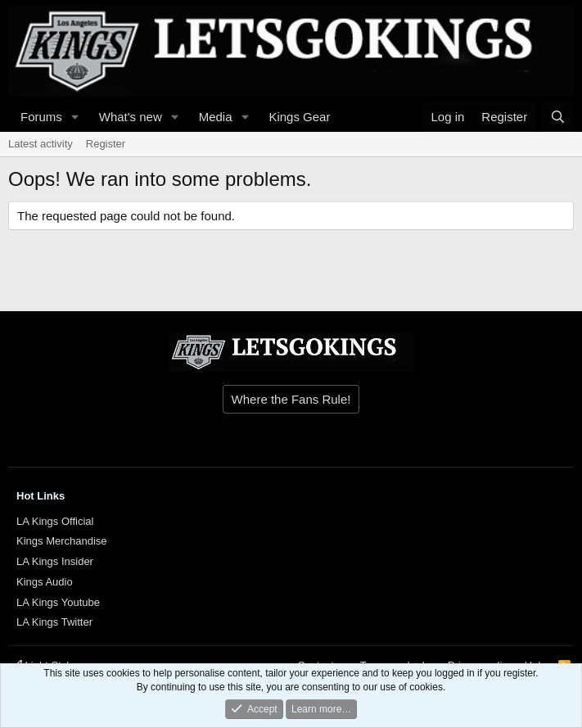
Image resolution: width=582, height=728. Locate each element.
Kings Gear (299, 117)
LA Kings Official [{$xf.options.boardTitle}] (55, 521)
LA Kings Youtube (58, 602)
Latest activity (41, 144)
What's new (131, 117)
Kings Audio (45, 582)
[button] (75, 117)
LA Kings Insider (55, 561)
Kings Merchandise (62, 541)
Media (216, 117)
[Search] (558, 117)
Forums (41, 117)
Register (106, 144)
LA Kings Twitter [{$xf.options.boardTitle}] (54, 622)
